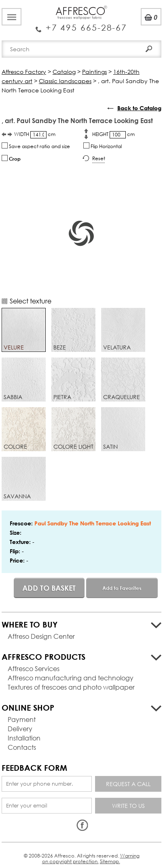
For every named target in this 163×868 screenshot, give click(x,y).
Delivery (20, 729)
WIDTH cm (35, 135)
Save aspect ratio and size (36, 146)
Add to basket (49, 588)
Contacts (22, 747)
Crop (11, 158)
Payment (22, 719)
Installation (24, 738)
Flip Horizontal (103, 146)
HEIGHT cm (113, 135)
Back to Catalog (139, 108)
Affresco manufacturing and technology (71, 678)
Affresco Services (34, 668)
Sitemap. (110, 861)
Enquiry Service (81, 25)
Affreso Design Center (41, 636)
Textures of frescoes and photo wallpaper (71, 687)
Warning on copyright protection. (91, 859)
